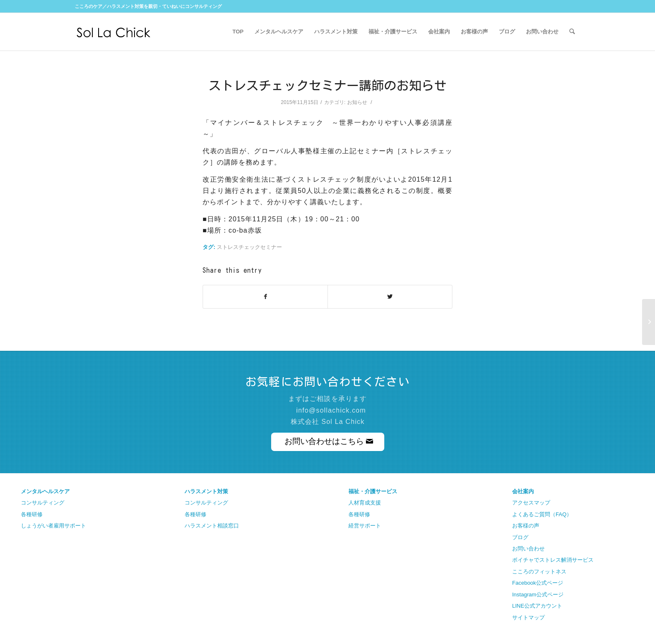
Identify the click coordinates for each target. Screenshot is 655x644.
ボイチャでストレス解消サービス (553, 560)
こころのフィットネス (539, 572)
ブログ (520, 537)
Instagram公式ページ (538, 595)
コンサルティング (43, 503)
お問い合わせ (528, 549)
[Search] (572, 32)
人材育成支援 (365, 503)
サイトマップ (528, 617)
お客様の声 (526, 526)
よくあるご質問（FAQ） (542, 514)
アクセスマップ (531, 503)
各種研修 (32, 514)
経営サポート (365, 526)
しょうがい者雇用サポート (53, 526)
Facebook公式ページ (538, 583)
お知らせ (357, 102)
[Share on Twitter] (390, 297)
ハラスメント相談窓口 (212, 526)
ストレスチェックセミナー (249, 247)
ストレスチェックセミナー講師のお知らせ (327, 86)
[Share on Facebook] (265, 297)
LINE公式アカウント (537, 606)
